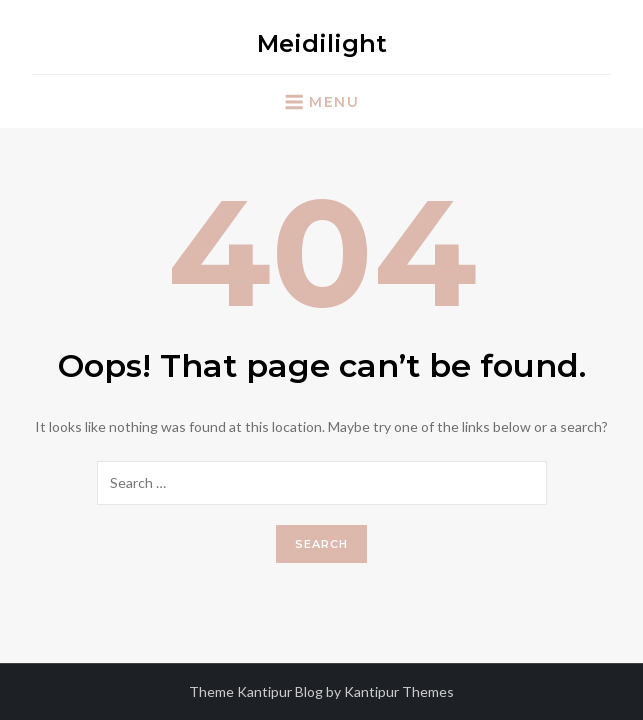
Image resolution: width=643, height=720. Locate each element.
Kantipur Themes (399, 691)
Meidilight (322, 43)
